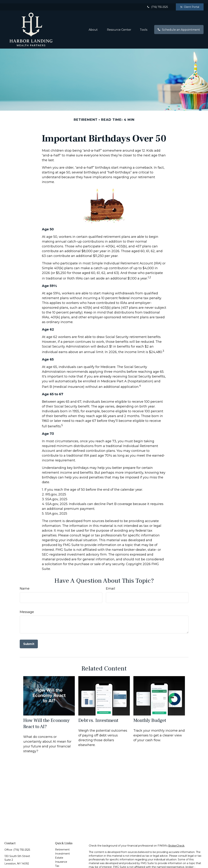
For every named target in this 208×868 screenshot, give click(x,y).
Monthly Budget (150, 717)
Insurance (61, 858)
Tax (57, 863)
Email (110, 585)
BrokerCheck (176, 842)
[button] (94, 26)
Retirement (62, 846)
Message (27, 609)
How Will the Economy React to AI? (46, 720)
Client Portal (190, 4)
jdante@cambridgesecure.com (24, 866)
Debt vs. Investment (98, 717)
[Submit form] (29, 641)
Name (25, 585)
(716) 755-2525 (157, 4)
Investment (62, 850)
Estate (59, 854)
